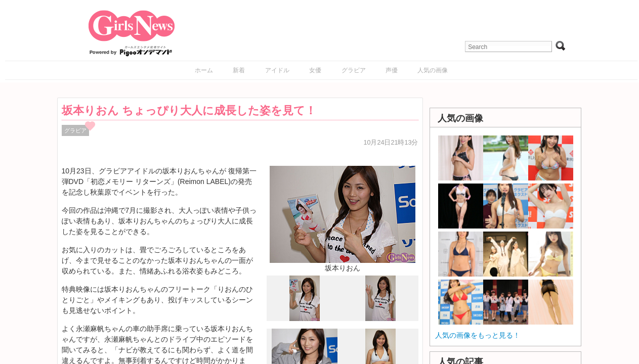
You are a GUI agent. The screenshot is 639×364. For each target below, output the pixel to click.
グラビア (354, 70)
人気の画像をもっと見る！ (478, 335)
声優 (392, 70)
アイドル (277, 70)
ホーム (204, 70)
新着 (239, 70)
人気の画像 (433, 70)
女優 (315, 70)
